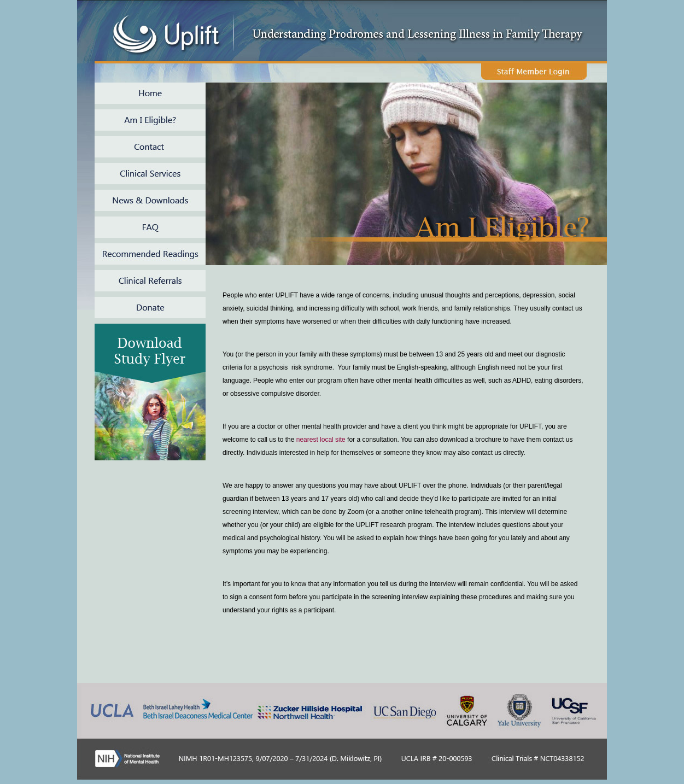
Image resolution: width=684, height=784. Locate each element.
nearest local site (321, 440)
